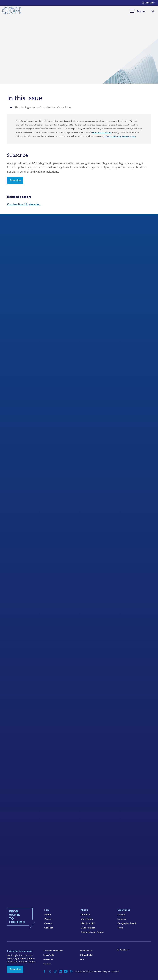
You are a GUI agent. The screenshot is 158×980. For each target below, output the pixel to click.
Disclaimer (48, 959)
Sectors (121, 915)
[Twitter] (50, 971)
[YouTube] (66, 971)
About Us (86, 915)
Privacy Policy (87, 955)
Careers (48, 923)
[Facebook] (44, 971)
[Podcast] (71, 971)
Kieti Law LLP (88, 923)
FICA (82, 959)
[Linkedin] (61, 971)
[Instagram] (55, 971)
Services (122, 919)
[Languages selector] (148, 3)
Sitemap (47, 964)
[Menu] (137, 11)
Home (48, 915)
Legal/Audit (49, 955)
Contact (49, 928)
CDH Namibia (88, 928)
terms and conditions (102, 132)
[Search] (153, 11)
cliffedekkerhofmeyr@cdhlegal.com (120, 136)
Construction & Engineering (24, 204)
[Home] (12, 11)
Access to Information (53, 951)
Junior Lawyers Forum (92, 932)
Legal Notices (86, 951)
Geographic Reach (127, 923)
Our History (87, 919)
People (48, 919)
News (120, 928)
